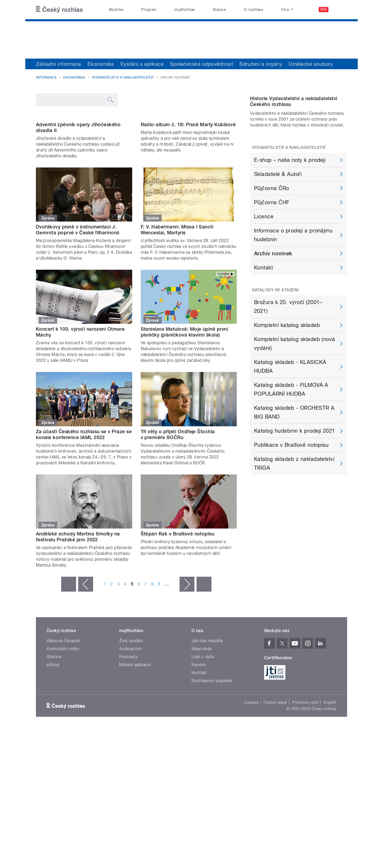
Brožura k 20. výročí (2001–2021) (288, 361)
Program (149, 10)
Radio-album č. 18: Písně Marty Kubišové (188, 179)
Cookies (251, 756)
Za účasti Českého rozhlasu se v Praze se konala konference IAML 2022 (84, 488)
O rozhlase (254, 10)
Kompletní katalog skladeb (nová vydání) (295, 398)
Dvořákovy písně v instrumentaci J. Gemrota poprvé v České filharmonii (78, 284)
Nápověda (202, 703)
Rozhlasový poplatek (212, 735)
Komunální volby (63, 703)
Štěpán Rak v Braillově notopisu (178, 588)
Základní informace (59, 64)
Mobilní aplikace (135, 719)
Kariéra (198, 719)
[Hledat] (340, 10)
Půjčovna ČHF (272, 257)
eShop (53, 719)
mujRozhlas (185, 10)
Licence (264, 271)
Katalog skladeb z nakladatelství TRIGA (294, 518)
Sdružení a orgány (261, 64)
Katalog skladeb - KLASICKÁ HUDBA (290, 421)
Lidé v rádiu (203, 711)
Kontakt (263, 322)
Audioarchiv (131, 703)
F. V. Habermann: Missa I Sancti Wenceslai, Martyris (177, 284)
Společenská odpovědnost (201, 64)
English (330, 756)
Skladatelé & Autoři (278, 229)
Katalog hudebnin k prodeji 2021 (295, 485)
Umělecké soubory (311, 64)
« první (69, 638)
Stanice (219, 10)
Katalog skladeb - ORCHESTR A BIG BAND (294, 467)
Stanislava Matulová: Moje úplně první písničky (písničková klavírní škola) (184, 386)
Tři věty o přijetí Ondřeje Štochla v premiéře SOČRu (178, 488)
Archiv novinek (273, 308)
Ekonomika (101, 64)
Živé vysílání (131, 695)
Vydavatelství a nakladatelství (123, 77)
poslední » (204, 638)
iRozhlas (116, 10)
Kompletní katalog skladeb (287, 380)
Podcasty (128, 711)
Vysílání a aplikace (142, 64)
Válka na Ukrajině (63, 695)
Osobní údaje (275, 756)
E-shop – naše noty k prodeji (290, 215)
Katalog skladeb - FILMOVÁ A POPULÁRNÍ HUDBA (291, 444)
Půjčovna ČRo (272, 243)
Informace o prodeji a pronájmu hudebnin (293, 290)
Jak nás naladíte (207, 695)
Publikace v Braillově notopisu (291, 499)
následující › (187, 638)
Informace (46, 77)
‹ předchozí (86, 638)
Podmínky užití (305, 756)
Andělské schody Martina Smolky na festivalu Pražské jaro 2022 (78, 591)
